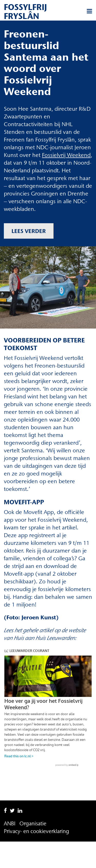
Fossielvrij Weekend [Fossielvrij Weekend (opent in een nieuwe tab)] (66, 155)
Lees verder (29, 231)
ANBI (10, 802)
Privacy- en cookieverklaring (36, 809)
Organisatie (33, 802)
